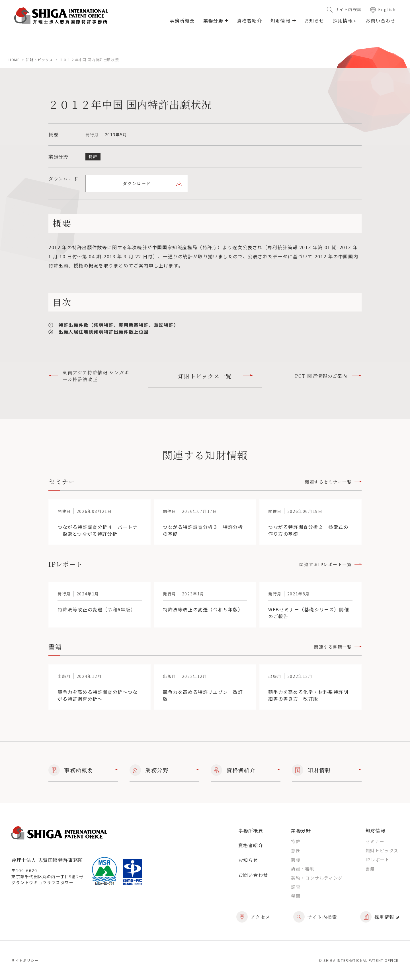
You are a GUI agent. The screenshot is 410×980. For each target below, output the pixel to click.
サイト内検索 (344, 9)
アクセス (253, 917)
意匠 (296, 850)
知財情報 (327, 770)
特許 (296, 841)
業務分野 (164, 770)
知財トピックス (39, 60)
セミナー (375, 841)
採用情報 (345, 20)
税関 (296, 896)
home (14, 60)
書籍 (370, 869)
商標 (296, 860)
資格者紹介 (249, 20)
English (383, 9)
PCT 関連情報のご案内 (328, 376)
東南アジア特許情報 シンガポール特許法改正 (89, 376)
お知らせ (314, 20)
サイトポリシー (25, 960)
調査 (296, 887)
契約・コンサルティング (317, 878)
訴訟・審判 (303, 869)
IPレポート (378, 860)
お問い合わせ (381, 20)
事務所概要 (182, 20)
